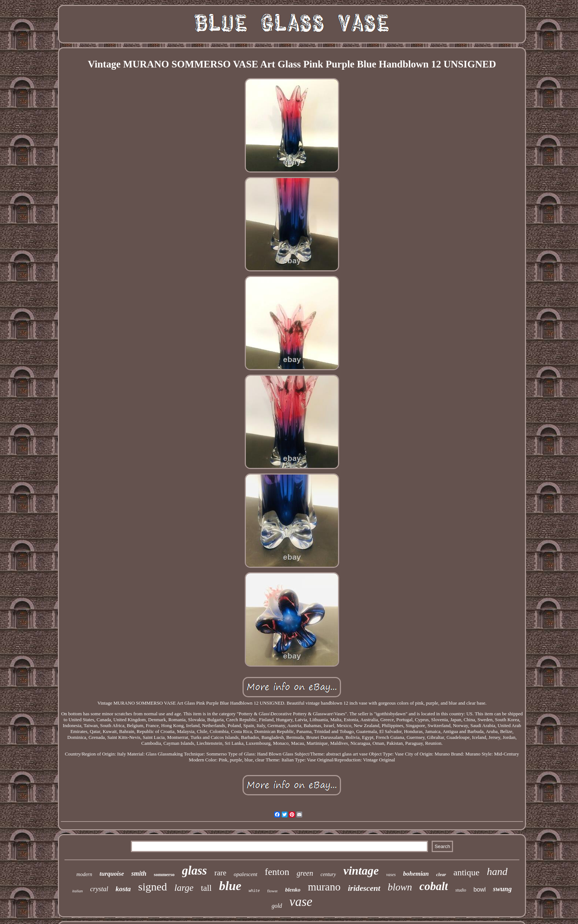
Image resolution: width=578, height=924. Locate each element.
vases (391, 875)
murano (324, 887)
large (184, 888)
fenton (277, 872)
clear (441, 874)
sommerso (164, 874)
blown (400, 887)
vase (301, 902)
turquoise (112, 874)
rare (220, 873)
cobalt (434, 886)
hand (497, 871)
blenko (293, 890)
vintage (361, 871)
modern (84, 874)
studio (461, 890)
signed (153, 887)
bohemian (416, 874)
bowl (480, 890)
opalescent (246, 874)
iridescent (364, 888)
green (305, 873)
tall (206, 888)
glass (195, 871)
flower (273, 891)
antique (466, 872)
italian (78, 891)
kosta (123, 889)
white (254, 891)
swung (502, 889)
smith (139, 873)
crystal (99, 889)
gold (277, 906)
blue (230, 886)
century (328, 874)
